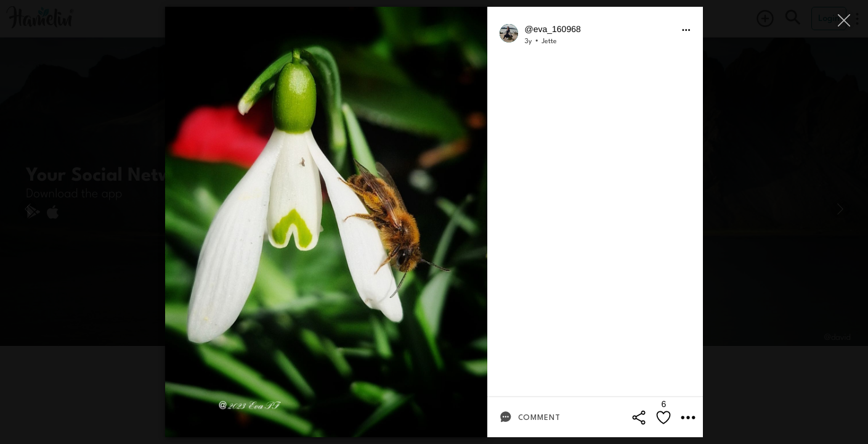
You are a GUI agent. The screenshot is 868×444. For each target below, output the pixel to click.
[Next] (840, 209)
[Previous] (28, 209)
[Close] (845, 20)
